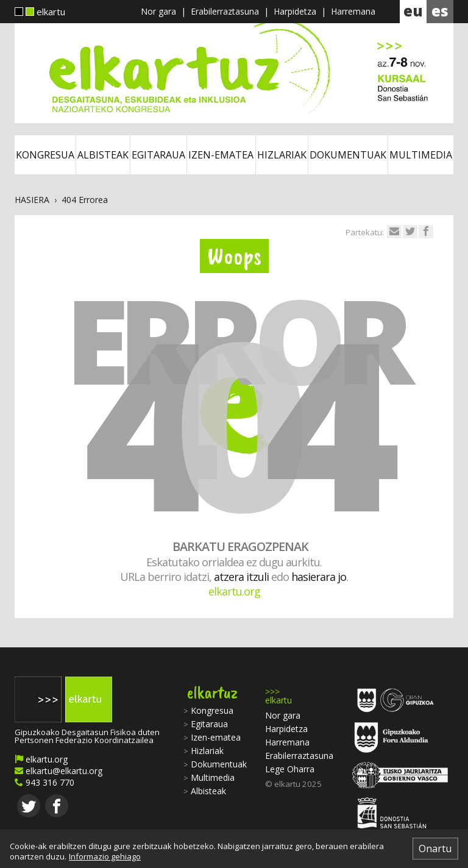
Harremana (353, 11)
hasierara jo (319, 577)
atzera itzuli (241, 577)
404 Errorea (85, 200)
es (440, 11)
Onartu (435, 848)
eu (413, 11)
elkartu (40, 13)
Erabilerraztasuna (225, 11)
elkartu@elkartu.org (58, 771)
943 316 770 (44, 782)
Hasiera (32, 200)
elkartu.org (234, 591)
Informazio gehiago (105, 857)
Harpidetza (295, 11)
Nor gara (158, 11)
